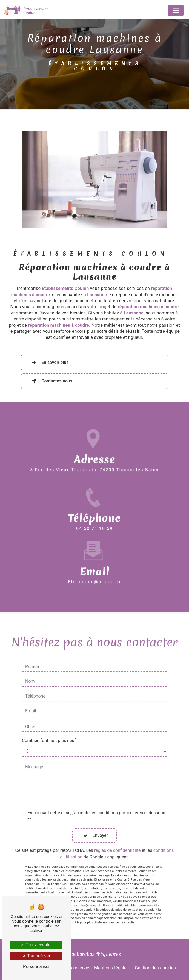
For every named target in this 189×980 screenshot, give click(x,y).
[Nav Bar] (176, 10)
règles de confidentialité (118, 844)
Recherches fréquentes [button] (95, 954)
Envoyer (100, 829)
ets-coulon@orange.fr (94, 575)
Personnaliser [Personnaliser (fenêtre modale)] (36, 966)
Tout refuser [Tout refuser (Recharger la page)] (36, 956)
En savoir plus (49, 363)
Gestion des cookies (155, 968)
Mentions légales (111, 968)
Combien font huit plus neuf (49, 734)
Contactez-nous (51, 381)
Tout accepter (36, 945)
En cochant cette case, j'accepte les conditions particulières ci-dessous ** (96, 809)
